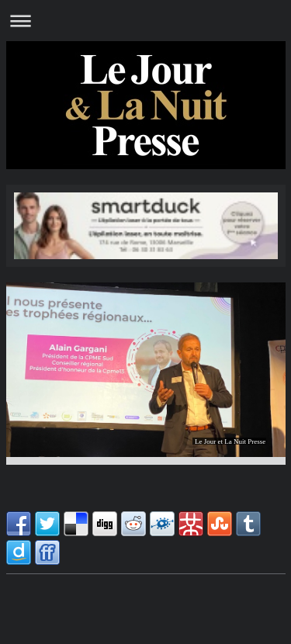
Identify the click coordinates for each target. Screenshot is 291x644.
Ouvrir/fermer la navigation (145, 21)
